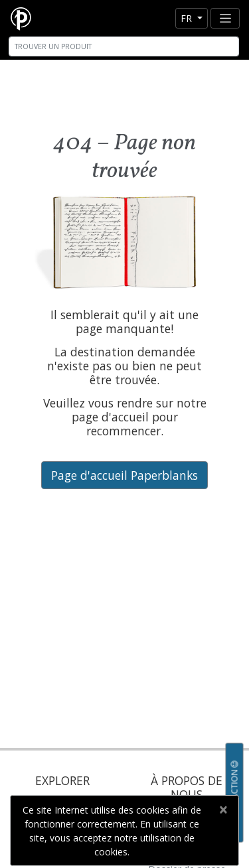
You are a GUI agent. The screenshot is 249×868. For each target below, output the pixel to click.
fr (188, 18)
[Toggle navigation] (225, 18)
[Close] (223, 810)
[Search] (124, 46)
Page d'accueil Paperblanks (124, 475)
